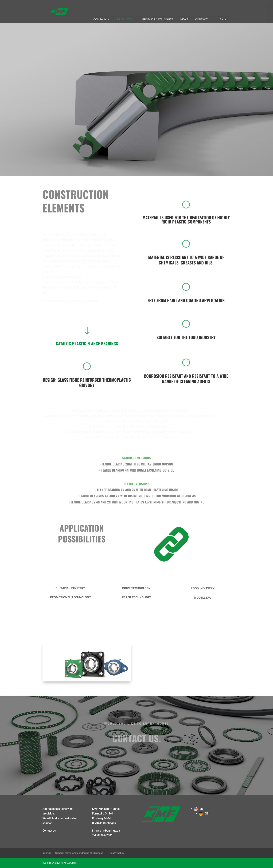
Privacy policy (116, 853)
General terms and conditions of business (79, 853)
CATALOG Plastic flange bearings (87, 343)
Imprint (47, 853)
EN (223, 19)
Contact (201, 19)
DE (206, 814)
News (184, 19)
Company (102, 19)
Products (126, 19)
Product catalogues (158, 19)
